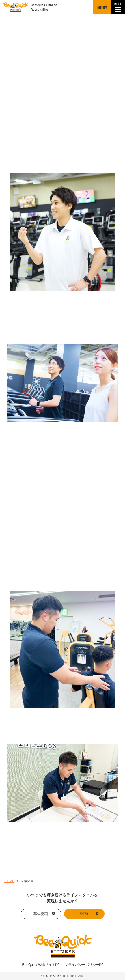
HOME (9, 881)
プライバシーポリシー (84, 965)
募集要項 (41, 913)
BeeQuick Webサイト (41, 965)
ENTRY (102, 7)
